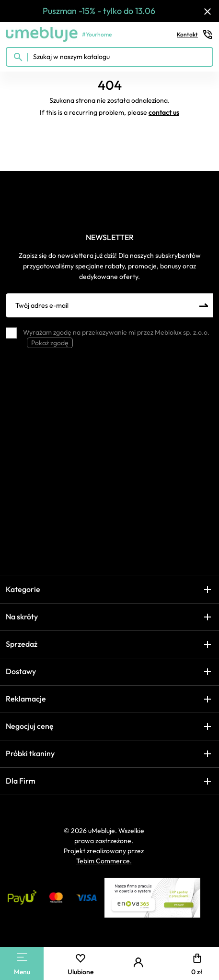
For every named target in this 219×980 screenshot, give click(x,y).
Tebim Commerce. (104, 861)
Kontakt (195, 35)
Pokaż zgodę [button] (50, 343)
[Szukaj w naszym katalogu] (109, 57)
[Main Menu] (22, 957)
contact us (164, 112)
